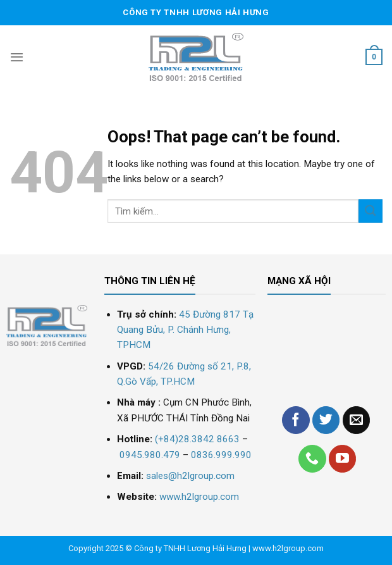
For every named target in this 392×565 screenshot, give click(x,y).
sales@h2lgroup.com (190, 476)
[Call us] (312, 459)
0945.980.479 (150, 455)
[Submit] (371, 211)
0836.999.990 (221, 455)
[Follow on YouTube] (343, 459)
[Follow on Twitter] (326, 420)
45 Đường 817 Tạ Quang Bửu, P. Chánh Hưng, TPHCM (185, 330)
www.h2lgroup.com (199, 497)
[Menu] (17, 57)
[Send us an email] (357, 420)
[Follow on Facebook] (296, 420)
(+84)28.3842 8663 (197, 439)
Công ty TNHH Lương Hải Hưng (190, 548)
